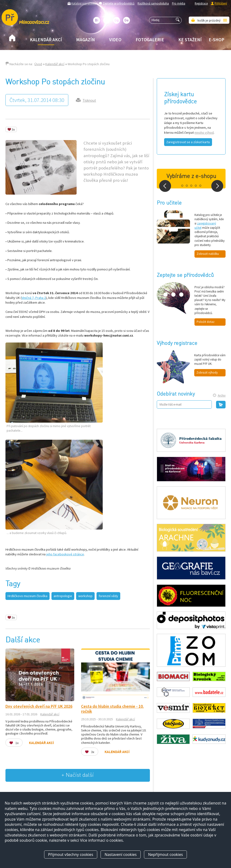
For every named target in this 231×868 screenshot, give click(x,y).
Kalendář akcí (46, 40)
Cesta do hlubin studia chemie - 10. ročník (112, 709)
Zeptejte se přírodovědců (119, 3)
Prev (165, 186)
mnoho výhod (204, 132)
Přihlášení (221, 3)
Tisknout (89, 100)
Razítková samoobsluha (153, 3)
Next (217, 186)
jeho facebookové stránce (65, 554)
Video (115, 40)
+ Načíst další (78, 775)
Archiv (222, 395)
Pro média (179, 3)
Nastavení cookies (121, 854)
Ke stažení (190, 40)
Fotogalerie (150, 40)
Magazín (85, 40)
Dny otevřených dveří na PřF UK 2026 (39, 706)
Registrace (201, 3)
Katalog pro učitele (84, 3)
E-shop (217, 40)
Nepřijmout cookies (165, 854)
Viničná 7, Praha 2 (34, 298)
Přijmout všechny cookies (71, 854)
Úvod (38, 64)
